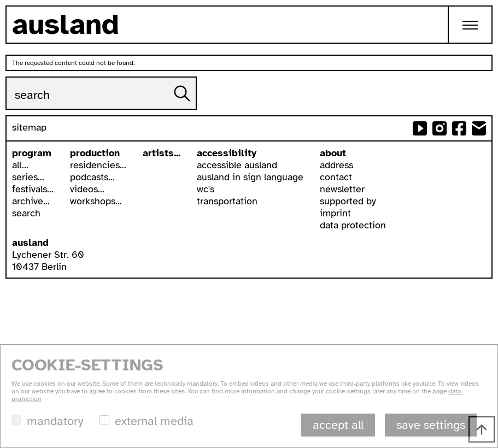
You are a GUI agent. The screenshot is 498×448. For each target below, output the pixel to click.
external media (154, 421)
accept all (338, 425)
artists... (162, 153)
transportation (227, 201)
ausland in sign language (250, 177)
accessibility (227, 153)
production (95, 153)
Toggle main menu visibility (478, 16)
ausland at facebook (459, 128)
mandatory (55, 421)
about (333, 153)
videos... (87, 189)
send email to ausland (479, 128)
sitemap (29, 127)
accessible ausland (237, 165)
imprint (335, 213)
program (32, 153)
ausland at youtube (420, 128)
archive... (31, 201)
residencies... (98, 165)
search (26, 213)
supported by (348, 201)
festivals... (33, 189)
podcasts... (92, 177)
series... (28, 177)
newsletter (342, 189)
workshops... (96, 201)
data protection (353, 225)
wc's (206, 189)
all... (20, 165)
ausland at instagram (440, 128)
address (336, 165)
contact (336, 177)
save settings (431, 425)
